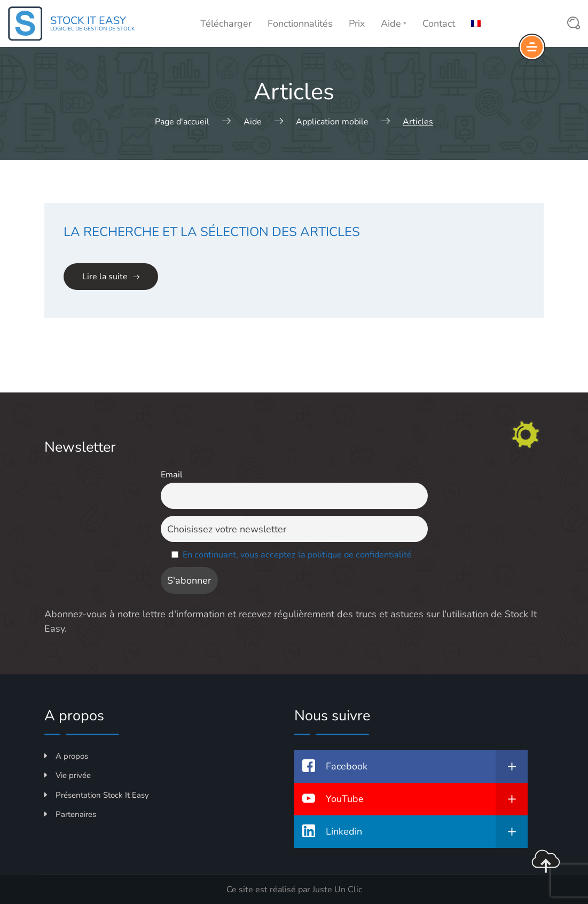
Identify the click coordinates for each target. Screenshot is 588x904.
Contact (439, 23)
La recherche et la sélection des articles (212, 232)
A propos (66, 756)
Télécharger (226, 23)
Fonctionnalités (300, 23)
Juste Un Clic (337, 890)
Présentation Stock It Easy (97, 795)
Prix (357, 23)
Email (172, 475)
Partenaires (70, 814)
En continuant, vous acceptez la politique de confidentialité (297, 555)
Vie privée (68, 775)
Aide (394, 23)
